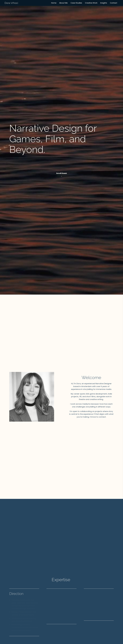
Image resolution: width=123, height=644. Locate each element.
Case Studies (76, 3)
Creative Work (91, 3)
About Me (63, 3)
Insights (104, 3)
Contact (114, 3)
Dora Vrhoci (11, 3)
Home (54, 3)
